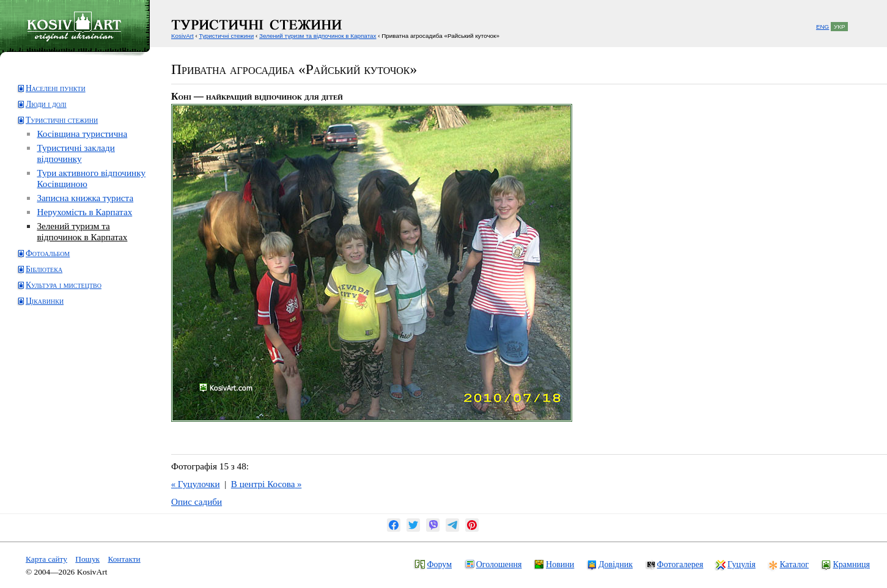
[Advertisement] (64, 363)
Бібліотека (44, 269)
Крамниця (851, 564)
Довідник (616, 564)
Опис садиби (197, 502)
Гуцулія (742, 564)
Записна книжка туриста (85, 198)
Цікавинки (45, 301)
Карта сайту (46, 559)
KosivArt (182, 36)
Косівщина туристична (82, 134)
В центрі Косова (267, 484)
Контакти (124, 559)
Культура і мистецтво (64, 285)
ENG (823, 27)
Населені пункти (56, 88)
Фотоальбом (48, 253)
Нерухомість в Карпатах (84, 212)
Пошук (87, 559)
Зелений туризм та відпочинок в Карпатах (82, 231)
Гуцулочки (196, 484)
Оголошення (499, 564)
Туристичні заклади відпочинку (75, 153)
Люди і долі (46, 104)
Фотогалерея (680, 564)
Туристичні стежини (62, 120)
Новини (560, 564)
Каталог (794, 564)
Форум (439, 564)
